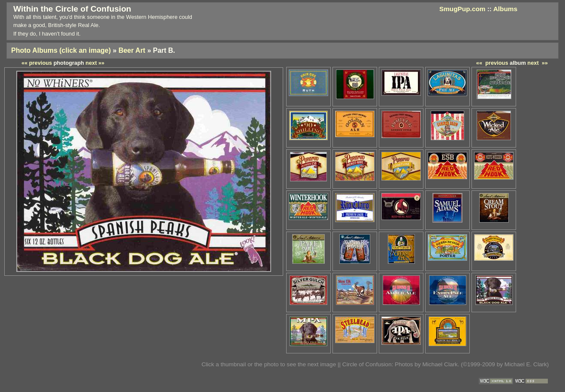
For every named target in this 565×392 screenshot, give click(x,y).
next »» (538, 63)
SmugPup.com (462, 9)
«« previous (492, 63)
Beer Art (132, 50)
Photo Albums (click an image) (61, 50)
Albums (505, 9)
